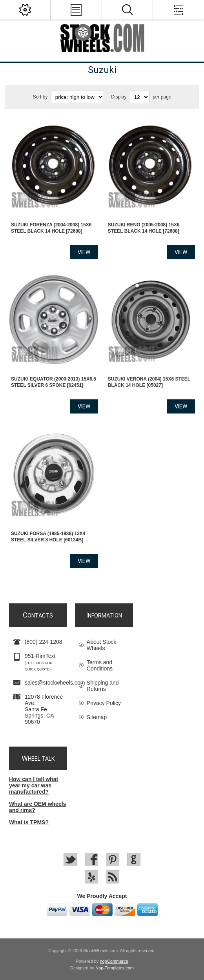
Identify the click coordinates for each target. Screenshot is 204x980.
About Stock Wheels (102, 645)
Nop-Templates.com (115, 968)
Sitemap (97, 717)
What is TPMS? (29, 822)
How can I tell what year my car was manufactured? (34, 785)
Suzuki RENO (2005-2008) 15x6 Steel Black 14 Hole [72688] (144, 228)
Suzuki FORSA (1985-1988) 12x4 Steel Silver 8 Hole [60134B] (48, 537)
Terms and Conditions (100, 665)
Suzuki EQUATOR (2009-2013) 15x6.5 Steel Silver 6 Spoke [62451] (54, 382)
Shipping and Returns (103, 686)
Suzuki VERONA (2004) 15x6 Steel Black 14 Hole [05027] (149, 382)
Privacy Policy (104, 703)
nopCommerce (114, 961)
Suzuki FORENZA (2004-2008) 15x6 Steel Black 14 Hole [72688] (51, 228)
